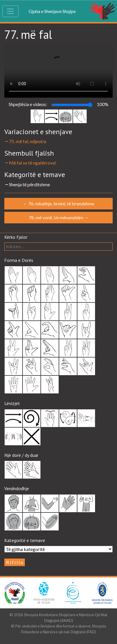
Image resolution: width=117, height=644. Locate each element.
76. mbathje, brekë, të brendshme (58, 204)
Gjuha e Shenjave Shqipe (52, 11)
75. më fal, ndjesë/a (25, 141)
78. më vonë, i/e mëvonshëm (59, 217)
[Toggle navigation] (10, 11)
